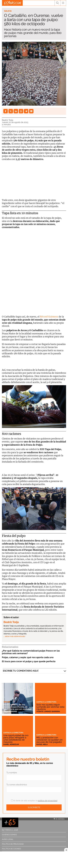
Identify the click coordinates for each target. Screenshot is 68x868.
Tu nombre (12, 773)
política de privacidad (48, 801)
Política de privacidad (13, 844)
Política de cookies (11, 849)
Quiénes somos (9, 835)
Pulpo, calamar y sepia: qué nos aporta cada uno (28, 657)
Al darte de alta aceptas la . (34, 801)
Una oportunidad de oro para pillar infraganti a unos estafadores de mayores (16, 739)
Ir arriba (59, 819)
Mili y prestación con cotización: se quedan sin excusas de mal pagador (49, 740)
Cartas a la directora (46, 702)
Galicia (8, 11)
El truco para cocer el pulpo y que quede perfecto (29, 661)
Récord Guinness (49, 317)
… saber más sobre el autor (14, 636)
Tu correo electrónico (17, 785)
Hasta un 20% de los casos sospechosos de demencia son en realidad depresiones (17, 708)
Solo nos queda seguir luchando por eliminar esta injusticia (50, 707)
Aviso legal (8, 839)
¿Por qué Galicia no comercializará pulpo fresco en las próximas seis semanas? (31, 652)
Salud (7, 702)
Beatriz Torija (8, 120)
